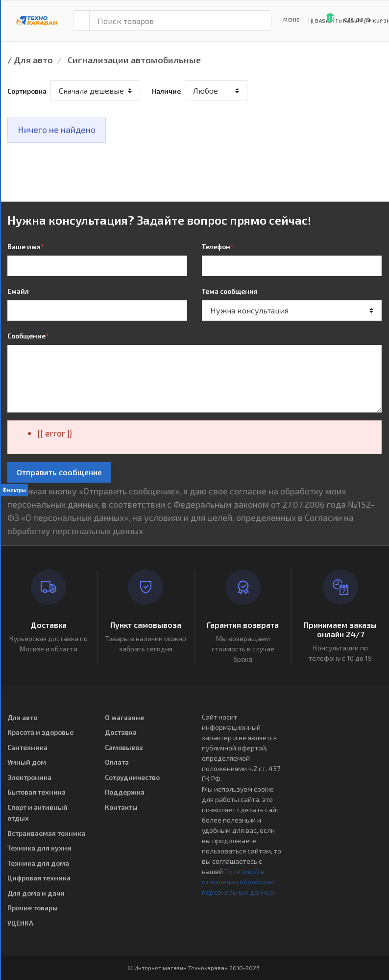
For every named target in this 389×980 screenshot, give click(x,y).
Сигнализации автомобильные (134, 60)
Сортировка (27, 91)
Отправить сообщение (59, 472)
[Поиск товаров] (180, 21)
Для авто (33, 60)
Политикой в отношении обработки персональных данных (238, 882)
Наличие (166, 91)
